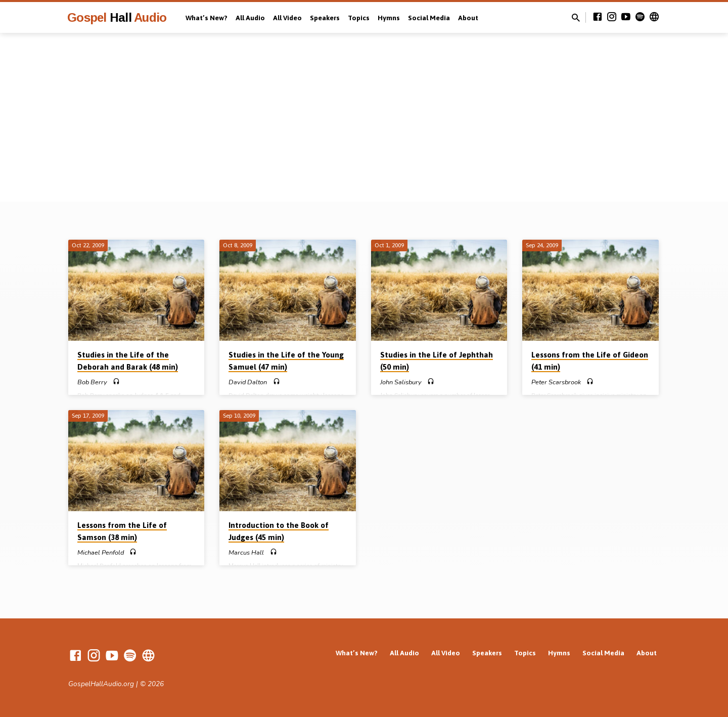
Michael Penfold (101, 553)
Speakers (325, 18)
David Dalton (248, 382)
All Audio (250, 18)
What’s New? (207, 18)
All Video (287, 18)
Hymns (389, 18)
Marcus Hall (246, 553)
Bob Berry (92, 382)
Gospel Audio (117, 17)
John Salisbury (401, 382)
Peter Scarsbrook (556, 382)
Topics (359, 18)
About (468, 18)
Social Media (429, 18)
